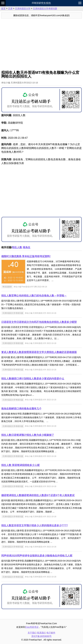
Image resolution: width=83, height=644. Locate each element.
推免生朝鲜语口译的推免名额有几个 (21, 409)
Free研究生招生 (42, 3)
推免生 (27, 247)
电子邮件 (51, 633)
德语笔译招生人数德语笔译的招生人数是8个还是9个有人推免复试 (38, 495)
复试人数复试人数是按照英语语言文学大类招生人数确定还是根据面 (39, 352)
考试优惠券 (7, 287)
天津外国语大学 (23, 8)
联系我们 (41, 633)
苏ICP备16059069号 (41, 636)
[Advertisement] (41, 42)
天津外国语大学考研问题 (45, 8)
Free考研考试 (32, 627)
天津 (10, 8)
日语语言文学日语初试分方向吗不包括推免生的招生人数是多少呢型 (39, 322)
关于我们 (32, 633)
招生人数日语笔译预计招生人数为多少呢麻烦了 (28, 435)
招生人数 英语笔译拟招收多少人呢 (20, 465)
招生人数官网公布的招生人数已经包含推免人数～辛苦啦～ (34, 296)
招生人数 (17, 247)
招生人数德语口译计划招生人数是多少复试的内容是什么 (33, 379)
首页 (3, 8)
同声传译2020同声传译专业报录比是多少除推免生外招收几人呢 (37, 556)
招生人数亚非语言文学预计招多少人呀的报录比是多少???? (35, 525)
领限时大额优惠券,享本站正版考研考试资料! (26, 256)
